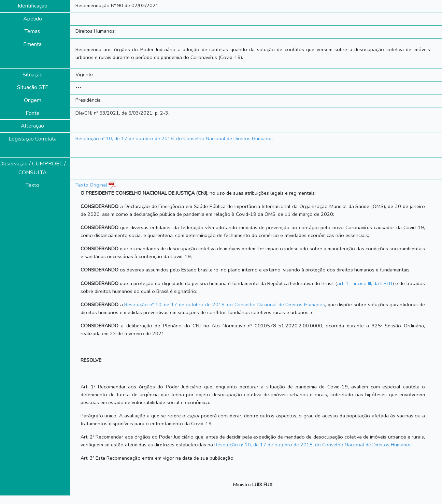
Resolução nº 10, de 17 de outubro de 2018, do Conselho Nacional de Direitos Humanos (174, 138)
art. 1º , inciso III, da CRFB (365, 283)
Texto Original (91, 185)
